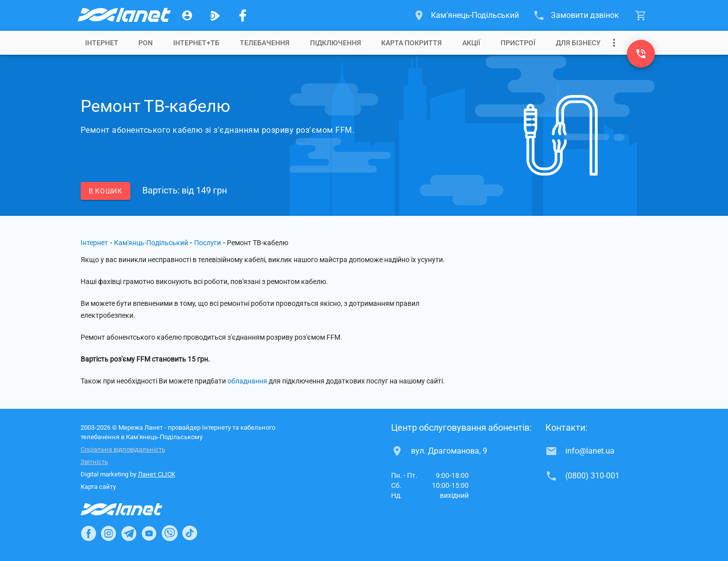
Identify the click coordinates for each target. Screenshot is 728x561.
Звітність (94, 462)
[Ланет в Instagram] (108, 533)
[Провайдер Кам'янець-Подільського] (123, 15)
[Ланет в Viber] (170, 533)
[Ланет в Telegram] (129, 533)
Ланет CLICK (156, 474)
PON (146, 43)
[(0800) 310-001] (641, 54)
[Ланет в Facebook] (89, 533)
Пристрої (518, 43)
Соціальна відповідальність (123, 449)
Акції (471, 43)
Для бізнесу (578, 43)
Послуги (208, 243)
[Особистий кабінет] (187, 15)
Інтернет (94, 243)
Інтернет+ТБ (196, 43)
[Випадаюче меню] (614, 43)
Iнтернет (102, 43)
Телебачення (265, 43)
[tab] (102, 43)
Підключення (336, 43)
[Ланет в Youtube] (149, 533)
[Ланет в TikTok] (190, 533)
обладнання (247, 381)
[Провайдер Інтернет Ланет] (133, 509)
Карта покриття (412, 43)
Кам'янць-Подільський (151, 243)
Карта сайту (98, 487)
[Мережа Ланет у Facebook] (243, 15)
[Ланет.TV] (215, 15)
